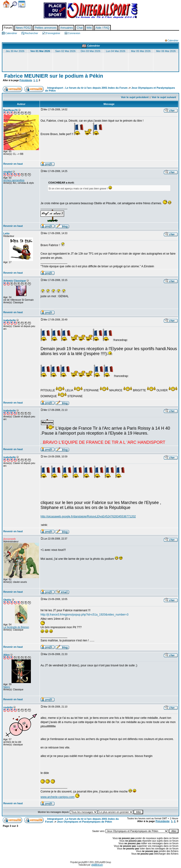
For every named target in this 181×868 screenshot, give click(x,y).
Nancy (7, 687)
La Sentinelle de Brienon (16, 627)
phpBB (84, 862)
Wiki (89, 28)
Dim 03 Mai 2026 (90, 51)
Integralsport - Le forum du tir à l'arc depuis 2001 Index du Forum (87, 88)
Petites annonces (45, 28)
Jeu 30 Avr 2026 (15, 51)
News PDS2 (23, 28)
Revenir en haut (13, 164)
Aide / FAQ (103, 28)
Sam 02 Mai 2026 (65, 51)
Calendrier (22, 4)
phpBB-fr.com (97, 865)
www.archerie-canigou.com (58, 797)
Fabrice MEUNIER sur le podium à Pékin (53, 76)
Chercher (14, 5)
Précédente (26, 80)
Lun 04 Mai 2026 (116, 51)
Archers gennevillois (14, 180)
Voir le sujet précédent (135, 97)
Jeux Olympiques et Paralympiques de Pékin (85, 822)
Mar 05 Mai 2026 (141, 51)
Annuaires (66, 28)
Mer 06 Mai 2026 (166, 51)
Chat (80, 28)
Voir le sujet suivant (164, 97)
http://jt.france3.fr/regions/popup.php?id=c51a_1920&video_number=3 (84, 615)
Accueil (6, 4)
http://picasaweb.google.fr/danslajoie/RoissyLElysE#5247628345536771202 (88, 516)
